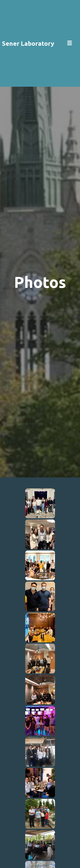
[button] (70, 43)
